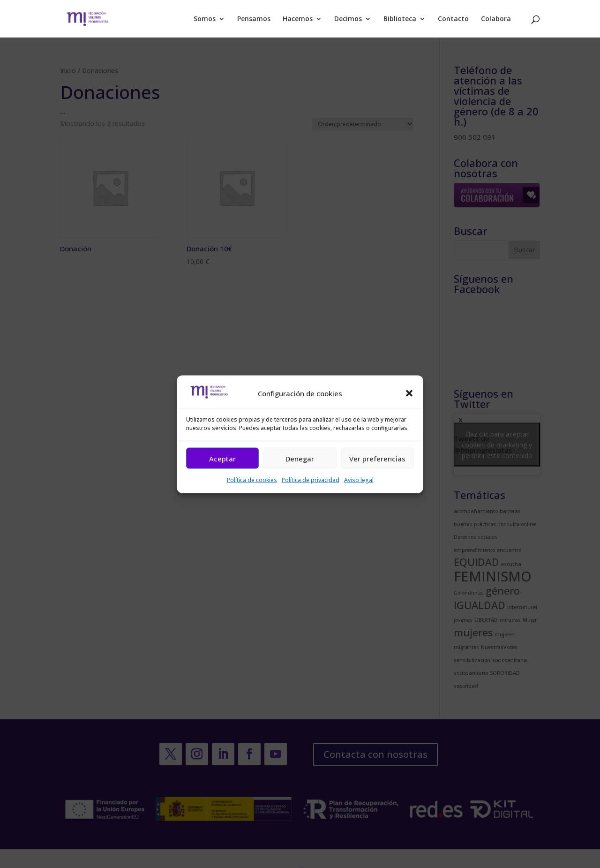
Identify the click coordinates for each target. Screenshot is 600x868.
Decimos (348, 19)
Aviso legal (359, 480)
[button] (409, 393)
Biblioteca (400, 19)
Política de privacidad (311, 480)
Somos (205, 19)
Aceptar (222, 458)
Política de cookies (252, 480)
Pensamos (254, 19)
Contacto (453, 19)
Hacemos (298, 19)
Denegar (300, 458)
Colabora (496, 19)
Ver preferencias (377, 458)
